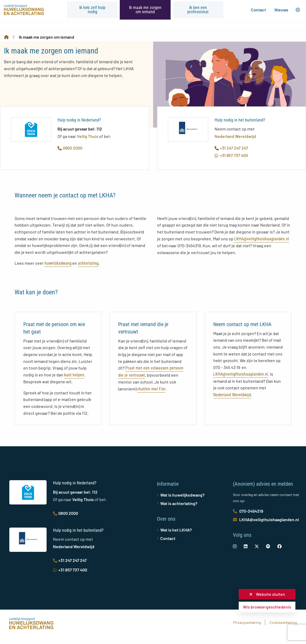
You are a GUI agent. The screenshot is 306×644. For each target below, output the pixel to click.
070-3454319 (248, 511)
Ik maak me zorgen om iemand (145, 10)
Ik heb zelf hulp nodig (92, 10)
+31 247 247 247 (231, 148)
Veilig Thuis (88, 136)
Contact (258, 10)
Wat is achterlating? (179, 503)
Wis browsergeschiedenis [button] (267, 607)
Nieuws (281, 10)
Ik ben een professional (198, 10)
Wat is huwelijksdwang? (182, 495)
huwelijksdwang (58, 263)
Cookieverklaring (283, 622)
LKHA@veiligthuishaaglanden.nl (262, 239)
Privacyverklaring (247, 622)
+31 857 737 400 (231, 155)
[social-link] (235, 546)
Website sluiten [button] (267, 594)
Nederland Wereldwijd (235, 136)
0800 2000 (70, 148)
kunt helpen (74, 375)
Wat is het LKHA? (176, 530)
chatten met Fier (151, 389)
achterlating (88, 263)
